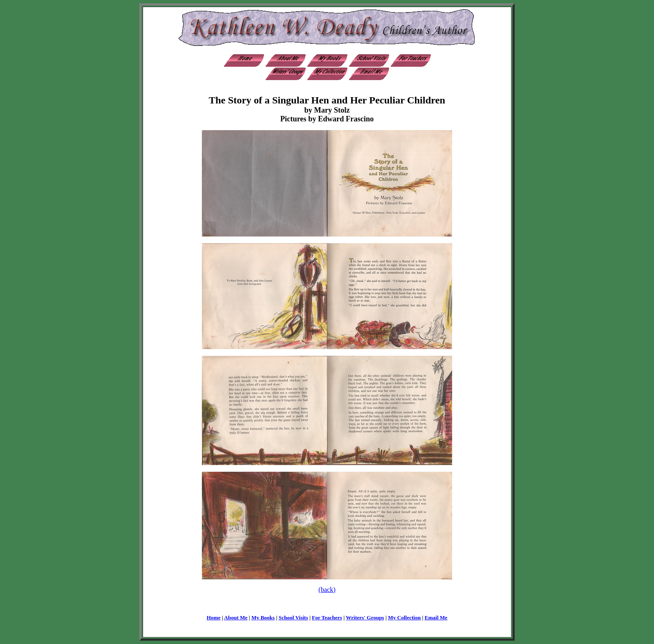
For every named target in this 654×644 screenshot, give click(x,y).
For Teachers (327, 618)
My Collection (404, 618)
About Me (236, 618)
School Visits (293, 618)
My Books (263, 618)
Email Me (436, 618)
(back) (327, 590)
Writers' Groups (365, 618)
